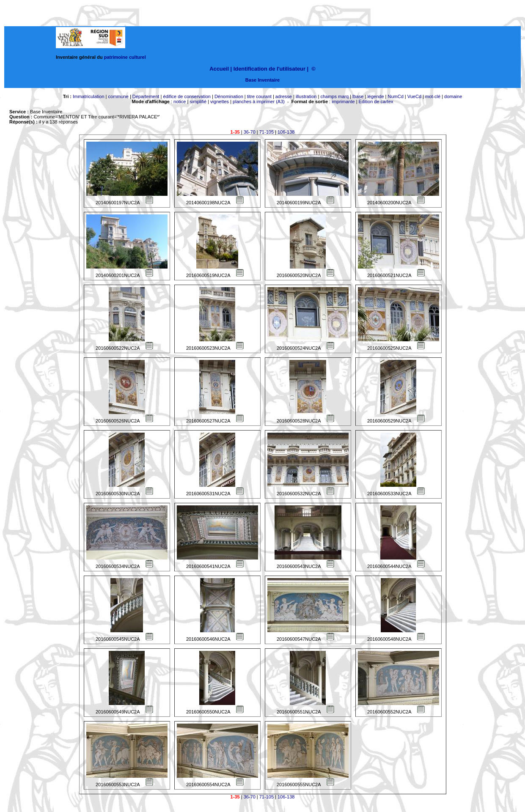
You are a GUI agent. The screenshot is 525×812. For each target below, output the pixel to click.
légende (375, 96)
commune (118, 96)
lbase (358, 96)
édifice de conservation (187, 96)
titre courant (259, 96)
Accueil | (221, 69)
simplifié (198, 101)
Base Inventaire (262, 80)
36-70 (250, 132)
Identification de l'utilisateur (269, 69)
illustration (306, 96)
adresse (284, 96)
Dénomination (229, 96)
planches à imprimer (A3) (259, 101)
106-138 (286, 132)
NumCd (396, 96)
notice (180, 101)
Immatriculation (89, 96)
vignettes (220, 101)
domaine (453, 96)
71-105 (267, 132)
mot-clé (433, 96)
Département (146, 96)
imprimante (343, 101)
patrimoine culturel (125, 57)
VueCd (414, 96)
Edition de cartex (376, 101)
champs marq (334, 96)
